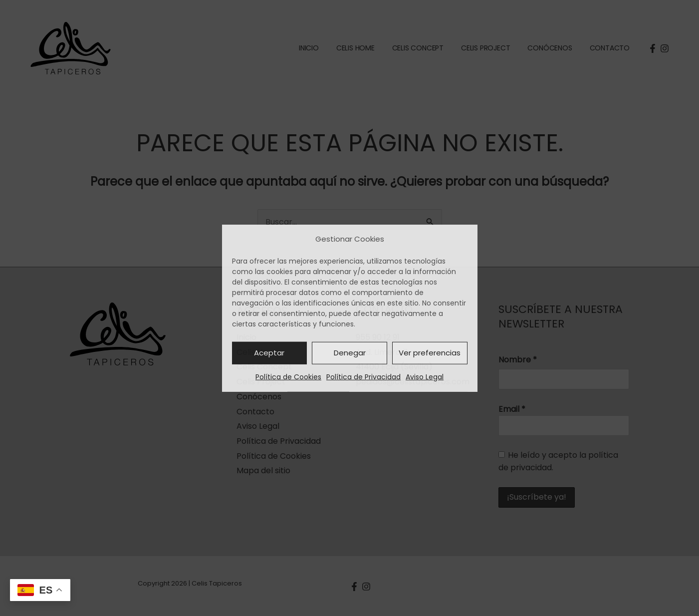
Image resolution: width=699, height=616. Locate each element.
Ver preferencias (430, 353)
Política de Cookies (288, 377)
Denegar (350, 353)
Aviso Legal (425, 377)
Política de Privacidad (363, 377)
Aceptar (269, 353)
